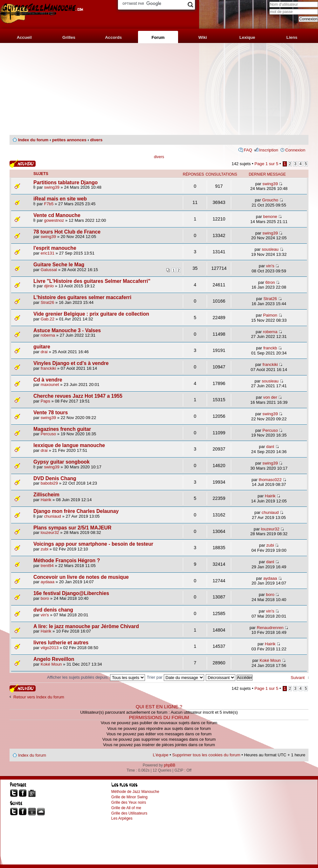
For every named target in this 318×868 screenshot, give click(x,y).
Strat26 (48, 302)
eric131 (48, 253)
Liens (292, 37)
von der (270, 397)
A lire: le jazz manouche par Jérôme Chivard (86, 626)
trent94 (47, 566)
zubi (45, 549)
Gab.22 (48, 319)
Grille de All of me (126, 808)
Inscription (269, 150)
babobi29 (49, 483)
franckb (270, 348)
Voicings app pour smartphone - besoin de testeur (93, 544)
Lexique (247, 37)
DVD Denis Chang (55, 478)
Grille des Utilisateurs (129, 813)
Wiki (203, 37)
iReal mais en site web (60, 199)
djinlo (49, 286)
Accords (113, 37)
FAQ (248, 150)
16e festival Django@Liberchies (71, 593)
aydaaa (48, 582)
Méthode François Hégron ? (67, 560)
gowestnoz (54, 220)
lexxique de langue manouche (69, 445)
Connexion (295, 150)
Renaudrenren (270, 628)
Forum (158, 37)
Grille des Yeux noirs (129, 802)
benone (270, 217)
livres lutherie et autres (61, 643)
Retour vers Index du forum (39, 697)
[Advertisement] (159, 89)
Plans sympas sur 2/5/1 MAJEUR (72, 528)
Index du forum (33, 140)
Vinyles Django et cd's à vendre (71, 363)
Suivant (298, 678)
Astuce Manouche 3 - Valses (67, 330)
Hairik (46, 500)
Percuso (48, 434)
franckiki (48, 368)
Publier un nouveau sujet (23, 164)
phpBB (169, 765)
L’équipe (161, 755)
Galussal (49, 270)
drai (44, 352)
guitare (42, 347)
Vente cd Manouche (57, 215)
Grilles (69, 37)
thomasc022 (270, 480)
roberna (48, 335)
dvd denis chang (53, 610)
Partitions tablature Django (66, 182)
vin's (270, 266)
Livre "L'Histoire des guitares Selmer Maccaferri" (92, 281)
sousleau (270, 249)
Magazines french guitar (62, 429)
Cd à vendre (48, 380)
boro (45, 598)
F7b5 (49, 204)
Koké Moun (51, 664)
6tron (270, 282)
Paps (45, 401)
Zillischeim (46, 495)
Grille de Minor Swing (129, 797)
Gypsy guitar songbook (62, 462)
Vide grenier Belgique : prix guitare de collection (91, 314)
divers (96, 140)
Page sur (266, 164)
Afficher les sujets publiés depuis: (96, 677)
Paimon (270, 315)
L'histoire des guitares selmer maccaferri (82, 297)
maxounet (50, 385)
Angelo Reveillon (54, 659)
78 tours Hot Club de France (67, 232)
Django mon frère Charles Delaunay (76, 511)
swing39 (52, 187)
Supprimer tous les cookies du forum (206, 755)
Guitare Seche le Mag (59, 265)
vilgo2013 (50, 648)
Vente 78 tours (51, 413)
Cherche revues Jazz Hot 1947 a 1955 (78, 396)
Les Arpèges (122, 818)
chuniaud (52, 516)
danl (270, 447)
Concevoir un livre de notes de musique (81, 577)
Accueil (24, 37)
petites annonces (69, 140)
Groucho (270, 200)
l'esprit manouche (55, 248)
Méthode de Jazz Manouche (135, 792)
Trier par (176, 677)
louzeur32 (50, 532)
